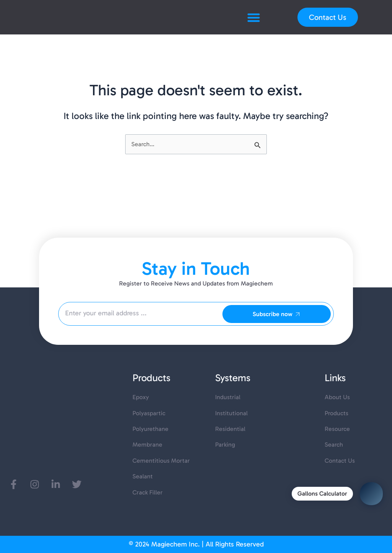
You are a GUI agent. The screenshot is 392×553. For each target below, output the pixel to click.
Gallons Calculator (322, 493)
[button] (254, 17)
